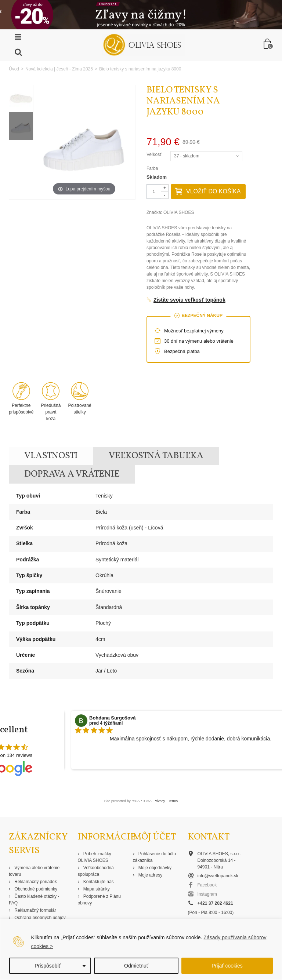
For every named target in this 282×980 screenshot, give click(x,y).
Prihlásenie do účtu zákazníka (154, 857)
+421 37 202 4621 (215, 903)
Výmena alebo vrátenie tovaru (34, 871)
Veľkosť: (155, 154)
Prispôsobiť (48, 966)
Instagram (207, 894)
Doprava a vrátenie (72, 474)
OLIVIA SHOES (179, 212)
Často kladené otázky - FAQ (34, 900)
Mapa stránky (96, 889)
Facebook (207, 885)
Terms (173, 801)
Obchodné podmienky (35, 889)
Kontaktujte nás (98, 882)
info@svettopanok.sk (218, 876)
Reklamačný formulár (35, 910)
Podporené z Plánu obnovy (99, 900)
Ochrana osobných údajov (39, 918)
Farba (153, 168)
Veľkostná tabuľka (156, 456)
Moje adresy (150, 875)
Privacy (159, 801)
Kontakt (209, 837)
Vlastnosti (51, 456)
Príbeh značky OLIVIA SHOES (95, 857)
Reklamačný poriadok (35, 882)
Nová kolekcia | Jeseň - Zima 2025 (59, 69)
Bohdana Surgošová (112, 718)
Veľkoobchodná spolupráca (96, 871)
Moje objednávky (154, 868)
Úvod (14, 69)
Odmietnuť (136, 966)
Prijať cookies (227, 966)
